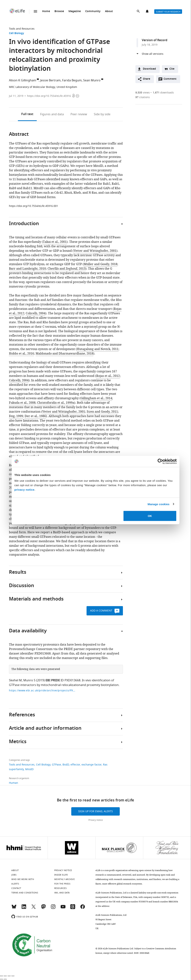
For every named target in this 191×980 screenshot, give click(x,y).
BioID (66, 765)
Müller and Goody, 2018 (101, 264)
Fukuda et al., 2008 (22, 403)
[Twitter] (34, 908)
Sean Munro (92, 80)
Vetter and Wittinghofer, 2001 (95, 251)
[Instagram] (53, 908)
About (109, 11)
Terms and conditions (25, 893)
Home (46, 11)
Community (93, 11)
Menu (35, 11)
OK (150, 516)
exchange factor (91, 765)
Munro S (29, 680)
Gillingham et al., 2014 (96, 398)
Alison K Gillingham (23, 80)
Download (149, 69)
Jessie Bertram (50, 80)
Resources (61, 888)
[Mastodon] (43, 908)
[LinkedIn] (24, 908)
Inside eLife (61, 875)
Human (14, 783)
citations (143, 97)
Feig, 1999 (16, 416)
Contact (16, 888)
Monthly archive (65, 879)
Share (147, 79)
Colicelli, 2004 (36, 313)
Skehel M (15, 680)
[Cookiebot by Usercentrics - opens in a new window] (160, 461)
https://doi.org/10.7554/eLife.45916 (49, 96)
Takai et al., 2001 (55, 242)
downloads (163, 93)
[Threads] (73, 908)
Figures (52, 114)
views (143, 93)
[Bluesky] (14, 908)
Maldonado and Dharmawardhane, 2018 (64, 354)
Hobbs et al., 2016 (21, 354)
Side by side (102, 114)
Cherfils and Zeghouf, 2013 (66, 269)
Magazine (75, 11)
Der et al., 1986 (35, 416)
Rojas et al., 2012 (108, 376)
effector (75, 765)
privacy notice (24, 490)
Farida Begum (72, 80)
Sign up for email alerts (95, 811)
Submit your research (168, 12)
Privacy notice (96, 820)
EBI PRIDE (53, 681)
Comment (171, 80)
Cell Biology (17, 33)
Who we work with (23, 879)
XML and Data (62, 893)
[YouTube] (63, 908)
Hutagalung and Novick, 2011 (98, 349)
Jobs (14, 875)
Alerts (148, 12)
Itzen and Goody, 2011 (102, 412)
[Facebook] (83, 908)
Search (139, 12)
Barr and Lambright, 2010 (27, 269)
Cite (172, 69)
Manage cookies (158, 504)
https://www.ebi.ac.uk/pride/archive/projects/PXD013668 (43, 691)
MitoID (29, 769)
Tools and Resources (22, 29)
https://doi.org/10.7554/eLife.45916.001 (33, 206)
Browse (59, 11)
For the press (62, 884)
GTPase (56, 765)
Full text (27, 114)
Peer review (79, 114)
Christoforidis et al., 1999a (56, 403)
